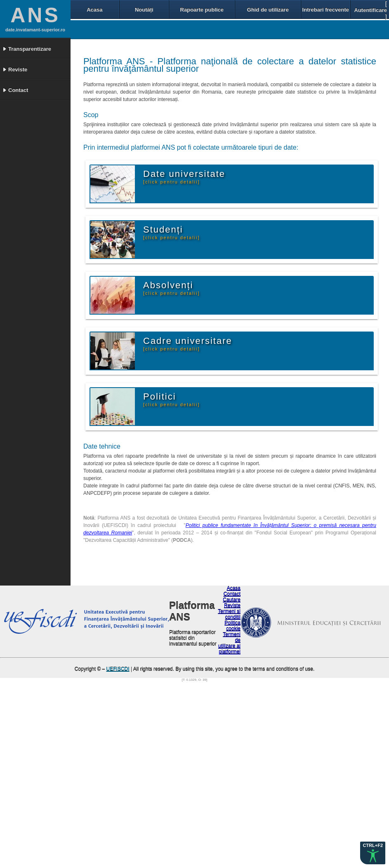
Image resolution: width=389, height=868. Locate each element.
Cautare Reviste (232, 603)
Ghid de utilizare (268, 10)
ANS (35, 15)
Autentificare (371, 10)
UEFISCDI (118, 669)
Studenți (172, 232)
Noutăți (144, 10)
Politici (172, 399)
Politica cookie (232, 626)
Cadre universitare (188, 343)
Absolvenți (172, 288)
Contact (232, 594)
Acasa (94, 10)
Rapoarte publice (202, 10)
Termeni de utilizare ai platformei (229, 643)
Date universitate (184, 176)
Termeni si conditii (229, 614)
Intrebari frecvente (326, 10)
